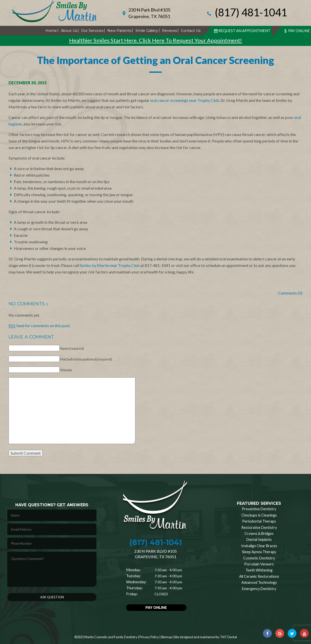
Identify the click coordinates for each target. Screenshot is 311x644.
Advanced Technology (259, 582)
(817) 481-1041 (246, 13)
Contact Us (191, 31)
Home (51, 31)
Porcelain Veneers (259, 564)
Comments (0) (290, 293)
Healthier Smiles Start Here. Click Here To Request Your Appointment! (155, 40)
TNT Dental (228, 637)
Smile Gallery (147, 31)
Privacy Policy (149, 637)
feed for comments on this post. (39, 326)
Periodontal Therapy (259, 521)
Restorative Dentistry (259, 527)
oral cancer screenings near (174, 100)
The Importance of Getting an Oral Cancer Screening (155, 60)
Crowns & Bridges (259, 533)
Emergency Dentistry (259, 589)
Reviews (169, 31)
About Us (69, 31)
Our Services (92, 31)
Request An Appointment (242, 31)
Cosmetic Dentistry (259, 558)
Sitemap (166, 637)
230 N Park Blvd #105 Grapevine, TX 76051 (149, 13)
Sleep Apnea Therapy (259, 552)
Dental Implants (259, 540)
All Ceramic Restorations (259, 576)
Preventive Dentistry (259, 509)
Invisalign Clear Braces (259, 546)
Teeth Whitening (259, 570)
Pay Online (296, 31)
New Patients (119, 31)
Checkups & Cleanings (259, 515)
